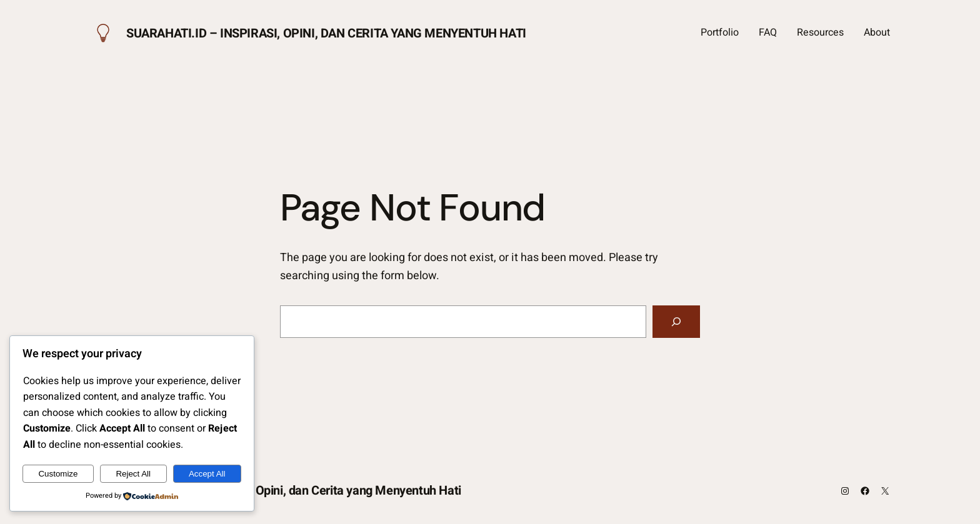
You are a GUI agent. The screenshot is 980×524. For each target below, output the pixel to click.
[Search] (676, 322)
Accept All (207, 474)
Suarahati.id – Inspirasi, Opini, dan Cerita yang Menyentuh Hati (326, 33)
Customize (58, 474)
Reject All (133, 474)
